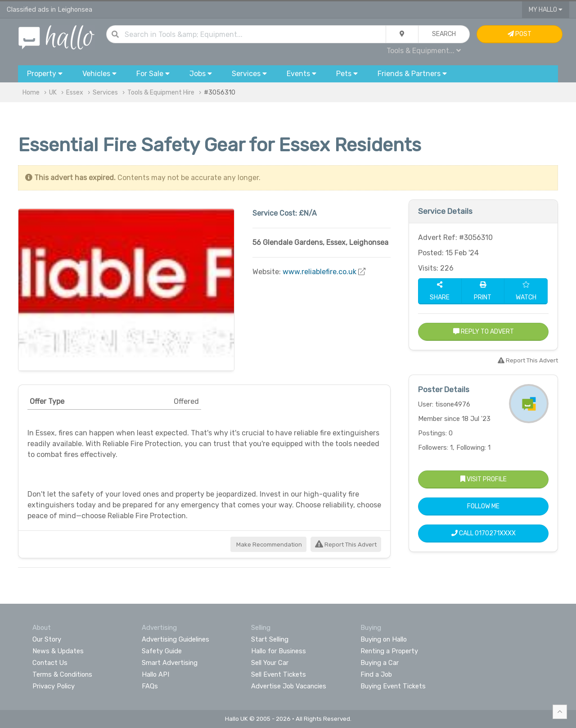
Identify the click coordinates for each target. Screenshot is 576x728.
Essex (75, 93)
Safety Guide (162, 651)
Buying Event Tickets (393, 686)
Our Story (47, 639)
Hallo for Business (279, 651)
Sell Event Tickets (279, 674)
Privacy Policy (54, 686)
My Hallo (546, 10)
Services (105, 93)
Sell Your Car (270, 663)
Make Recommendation (268, 545)
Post (520, 34)
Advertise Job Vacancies (289, 686)
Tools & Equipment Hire (161, 93)
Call (484, 533)
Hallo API (155, 674)
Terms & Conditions (62, 674)
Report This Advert (346, 545)
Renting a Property (389, 651)
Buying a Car (380, 663)
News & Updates (58, 651)
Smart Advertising (170, 663)
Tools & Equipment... (424, 51)
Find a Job (376, 674)
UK (53, 93)
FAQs (150, 686)
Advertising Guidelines (175, 639)
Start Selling (270, 639)
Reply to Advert (484, 332)
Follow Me (483, 506)
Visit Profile (484, 479)
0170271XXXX (495, 533)
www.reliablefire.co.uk (319, 272)
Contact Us (50, 663)
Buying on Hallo (384, 639)
